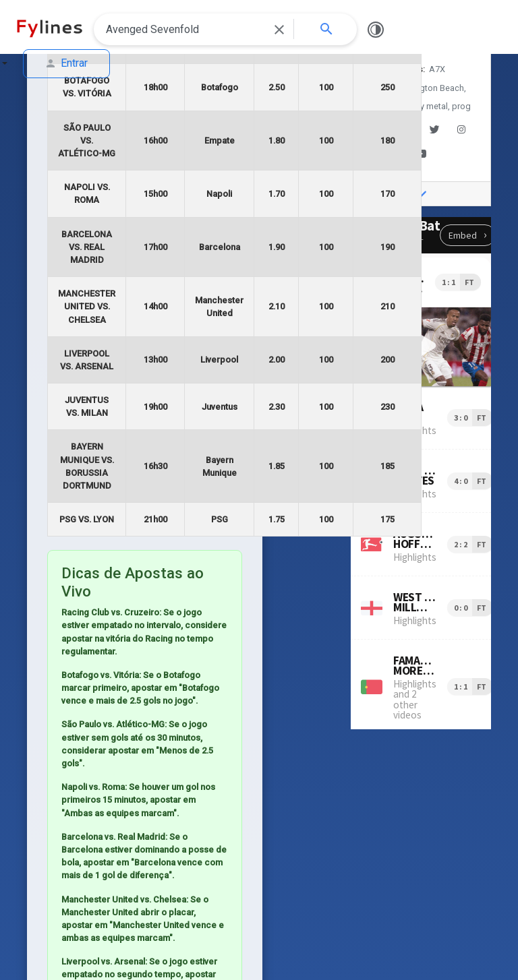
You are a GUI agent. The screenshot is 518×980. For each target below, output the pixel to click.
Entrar (66, 63)
